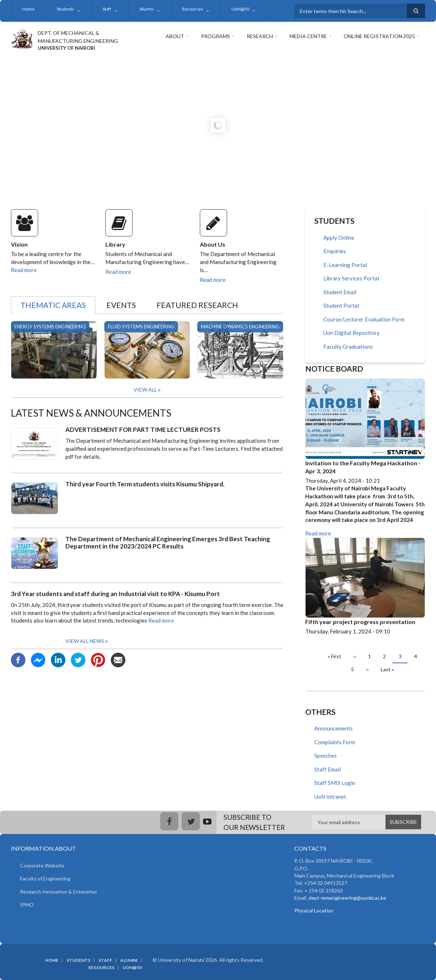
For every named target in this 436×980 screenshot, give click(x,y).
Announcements (334, 728)
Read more (24, 270)
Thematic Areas (53, 305)
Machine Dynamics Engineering (240, 327)
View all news (85, 641)
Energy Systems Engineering (50, 327)
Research (260, 36)
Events (121, 305)
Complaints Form (335, 742)
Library (115, 244)
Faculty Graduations (348, 347)
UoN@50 (240, 9)
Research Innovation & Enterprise (58, 892)
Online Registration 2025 (379, 36)
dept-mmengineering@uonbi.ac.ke (347, 898)
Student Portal (341, 305)
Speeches (326, 756)
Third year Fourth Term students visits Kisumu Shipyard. (145, 484)
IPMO (27, 905)
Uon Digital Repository (352, 333)
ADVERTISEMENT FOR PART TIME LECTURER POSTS (143, 430)
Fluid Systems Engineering (141, 327)
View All (145, 390)
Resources (193, 9)
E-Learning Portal (345, 265)
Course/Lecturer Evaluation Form (364, 319)
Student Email (340, 292)
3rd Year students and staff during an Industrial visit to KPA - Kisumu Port (115, 594)
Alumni (147, 9)
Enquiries (335, 251)
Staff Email (328, 769)
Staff (107, 9)
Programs (215, 36)
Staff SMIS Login (335, 783)
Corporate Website (42, 865)
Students (65, 9)
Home (28, 9)
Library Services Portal (351, 278)
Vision (19, 244)
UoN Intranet (330, 797)
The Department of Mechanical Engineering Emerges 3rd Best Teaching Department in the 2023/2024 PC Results (168, 543)
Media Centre (308, 36)
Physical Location (314, 910)
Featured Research (197, 305)
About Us (213, 244)
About (175, 36)
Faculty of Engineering (45, 878)
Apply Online (339, 238)
